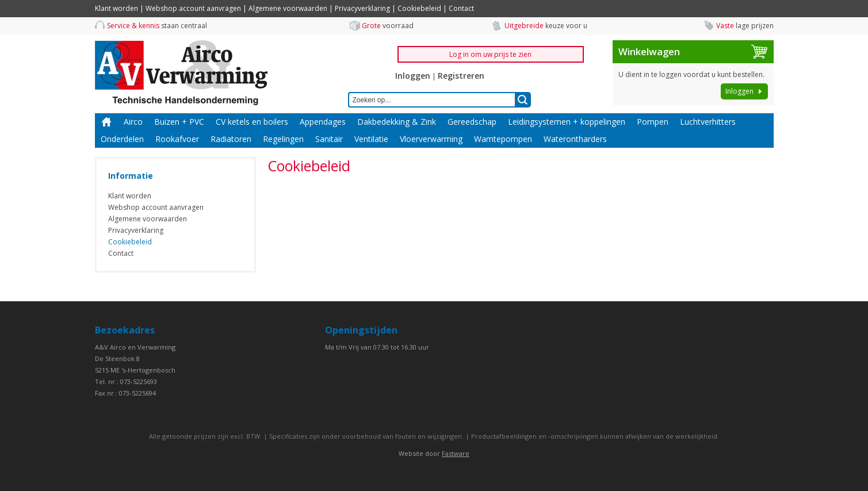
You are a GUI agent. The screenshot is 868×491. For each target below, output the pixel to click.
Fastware (456, 453)
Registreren (461, 76)
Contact (461, 8)
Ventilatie (371, 139)
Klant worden (116, 8)
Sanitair (329, 139)
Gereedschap (472, 122)
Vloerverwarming (431, 139)
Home (106, 122)
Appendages (323, 122)
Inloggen (413, 76)
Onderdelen (122, 139)
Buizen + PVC (179, 122)
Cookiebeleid (419, 8)
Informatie (131, 176)
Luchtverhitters (708, 122)
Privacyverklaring (362, 8)
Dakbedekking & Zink (397, 122)
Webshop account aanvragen (193, 8)
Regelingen (283, 139)
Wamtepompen (503, 139)
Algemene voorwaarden (288, 8)
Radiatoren (231, 139)
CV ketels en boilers (252, 122)
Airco (133, 122)
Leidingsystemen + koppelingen (567, 122)
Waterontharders (575, 139)
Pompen (653, 122)
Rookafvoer (177, 139)
